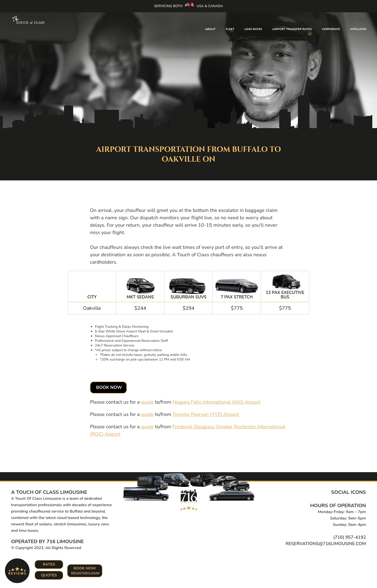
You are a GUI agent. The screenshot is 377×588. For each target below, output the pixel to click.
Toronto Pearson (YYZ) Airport (206, 414)
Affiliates (358, 29)
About (210, 29)
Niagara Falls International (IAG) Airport (217, 402)
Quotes (49, 575)
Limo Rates (253, 29)
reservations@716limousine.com (326, 544)
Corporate (331, 29)
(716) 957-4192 (350, 537)
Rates (49, 564)
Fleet (230, 29)
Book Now (109, 387)
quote (147, 402)
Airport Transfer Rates (292, 29)
